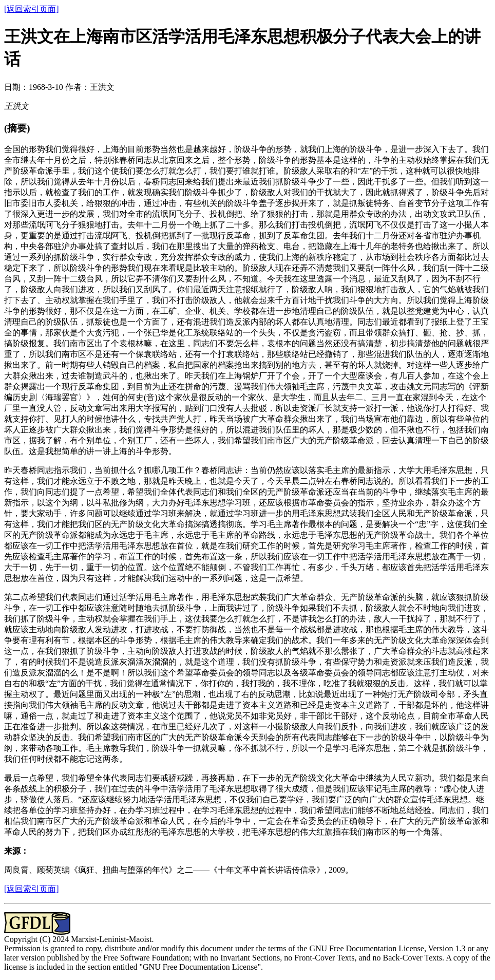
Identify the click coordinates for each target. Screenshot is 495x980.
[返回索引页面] (32, 9)
